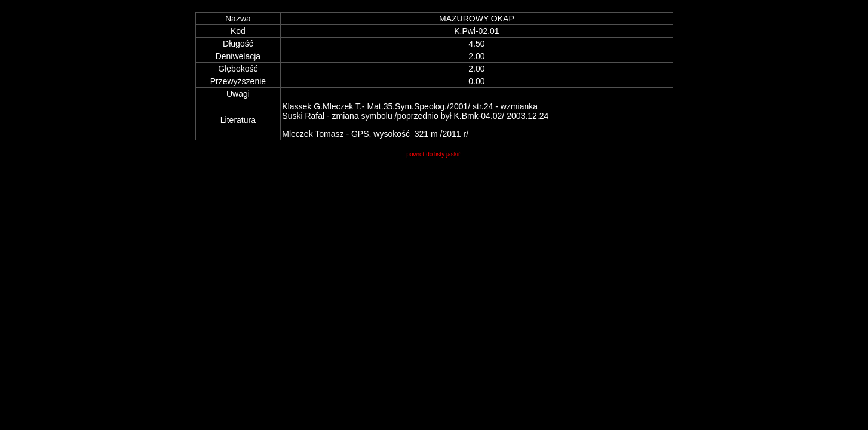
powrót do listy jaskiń (434, 154)
